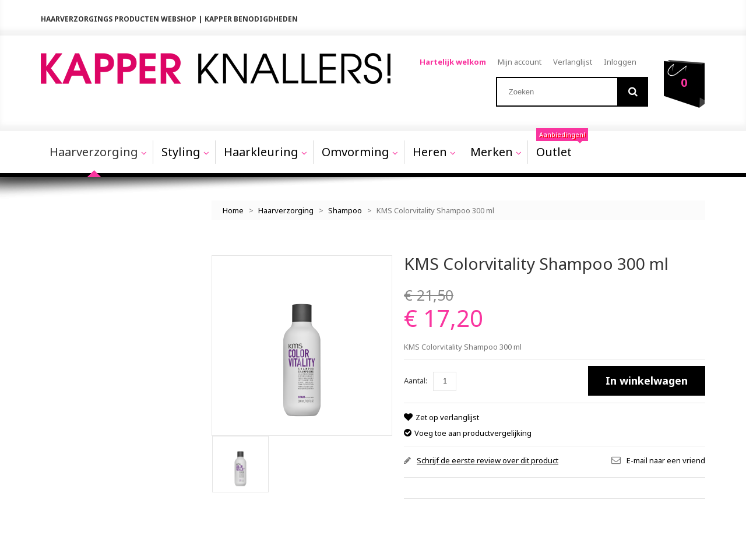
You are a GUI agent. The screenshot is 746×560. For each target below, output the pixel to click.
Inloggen (620, 62)
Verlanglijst (573, 62)
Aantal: (416, 379)
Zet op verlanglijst (447, 416)
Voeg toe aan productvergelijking (473, 431)
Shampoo (345, 209)
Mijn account (520, 62)
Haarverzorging (286, 209)
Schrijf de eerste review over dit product (488, 459)
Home (233, 209)
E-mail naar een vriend (666, 459)
